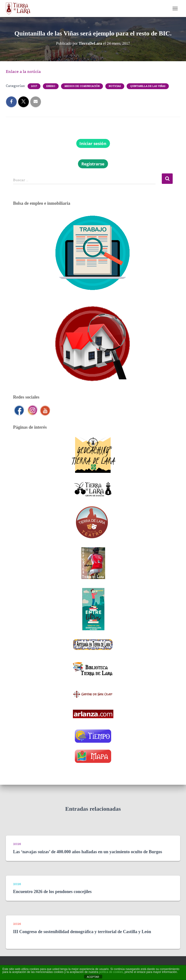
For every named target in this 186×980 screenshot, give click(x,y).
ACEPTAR (93, 977)
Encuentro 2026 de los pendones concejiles (52, 892)
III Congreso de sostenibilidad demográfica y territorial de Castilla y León (82, 932)
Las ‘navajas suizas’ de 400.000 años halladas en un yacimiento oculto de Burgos (88, 852)
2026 (17, 844)
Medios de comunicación (82, 86)
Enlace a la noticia (23, 71)
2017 (34, 86)
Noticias (115, 86)
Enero (51, 86)
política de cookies (111, 972)
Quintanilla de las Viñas (148, 86)
